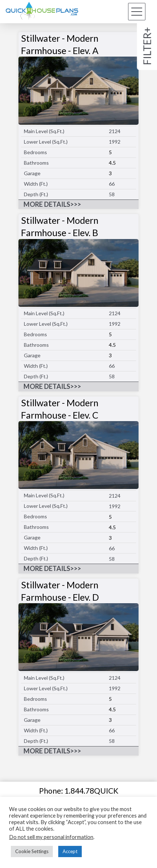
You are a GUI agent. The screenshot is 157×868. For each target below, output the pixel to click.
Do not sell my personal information (51, 837)
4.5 (112, 163)
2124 (115, 131)
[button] (137, 12)
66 (112, 184)
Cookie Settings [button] (32, 851)
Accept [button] (70, 851)
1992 (115, 142)
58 (112, 194)
